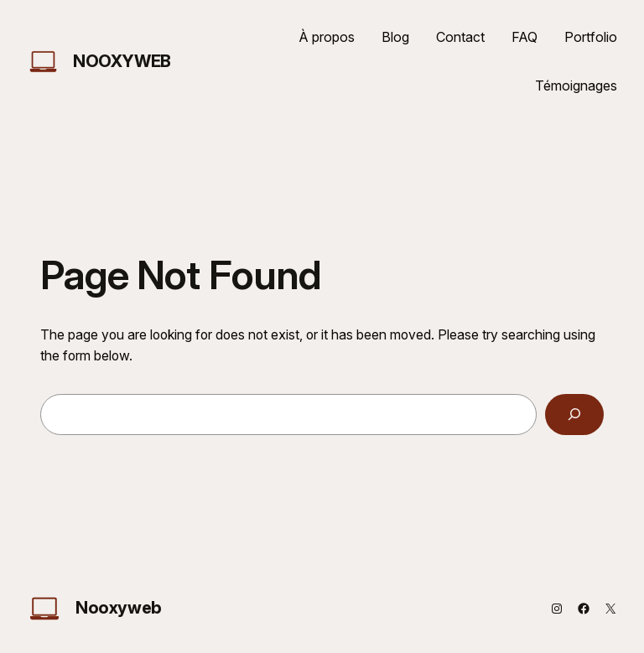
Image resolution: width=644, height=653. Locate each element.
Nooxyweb (122, 61)
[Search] (574, 415)
